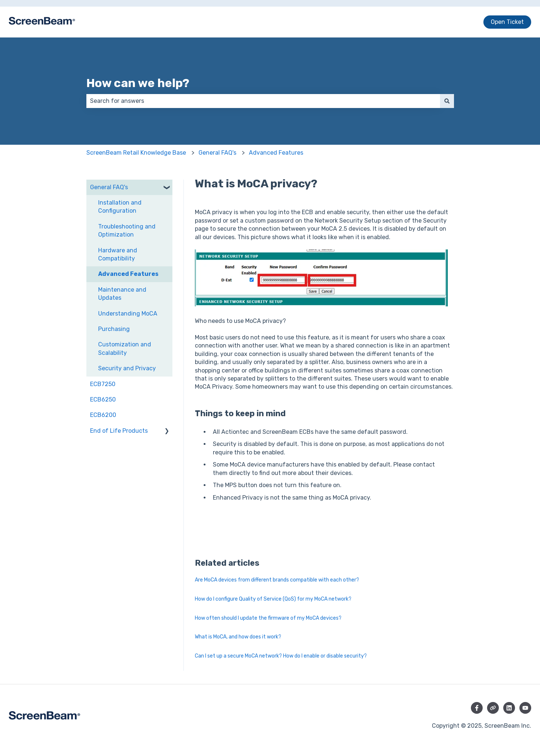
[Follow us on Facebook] (477, 708)
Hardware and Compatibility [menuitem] (118, 254)
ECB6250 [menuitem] (103, 399)
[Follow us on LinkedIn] (509, 708)
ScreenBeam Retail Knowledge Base (136, 153)
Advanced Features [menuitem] (128, 274)
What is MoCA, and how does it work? (238, 637)
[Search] (447, 101)
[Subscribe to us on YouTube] (525, 708)
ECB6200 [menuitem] (103, 415)
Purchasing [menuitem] (114, 329)
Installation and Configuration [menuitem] (120, 207)
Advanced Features (276, 153)
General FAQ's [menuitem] (109, 187)
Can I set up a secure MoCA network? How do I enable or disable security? (281, 656)
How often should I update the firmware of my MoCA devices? (268, 618)
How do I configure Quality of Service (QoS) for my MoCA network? (273, 599)
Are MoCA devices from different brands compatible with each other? (277, 580)
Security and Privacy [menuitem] (127, 368)
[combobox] (263, 101)
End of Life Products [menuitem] (119, 431)
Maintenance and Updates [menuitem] (122, 294)
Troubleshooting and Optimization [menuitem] (127, 231)
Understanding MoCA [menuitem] (128, 314)
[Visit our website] (493, 708)
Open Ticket (507, 22)
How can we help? (138, 83)
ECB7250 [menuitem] (103, 384)
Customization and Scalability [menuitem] (125, 348)
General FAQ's (217, 153)
